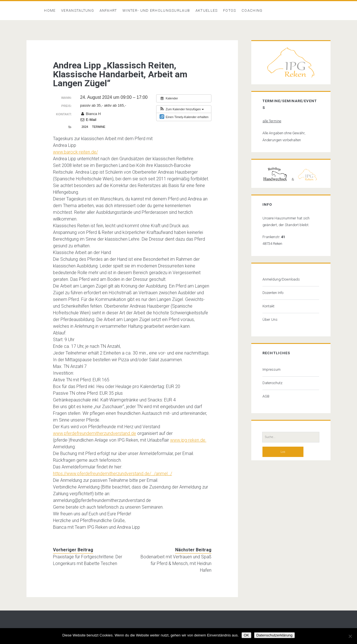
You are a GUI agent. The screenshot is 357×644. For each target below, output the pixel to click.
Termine (99, 127)
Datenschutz (272, 383)
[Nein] (350, 636)
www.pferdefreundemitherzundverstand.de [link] (95, 433)
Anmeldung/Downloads (281, 279)
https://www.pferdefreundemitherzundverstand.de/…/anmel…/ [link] (113, 474)
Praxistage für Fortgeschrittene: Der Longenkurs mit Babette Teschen (88, 560)
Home (50, 10)
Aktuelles (207, 10)
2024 (85, 127)
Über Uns (270, 319)
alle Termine (272, 121)
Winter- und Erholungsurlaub (156, 10)
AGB (266, 396)
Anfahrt (108, 10)
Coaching (252, 10)
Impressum (272, 369)
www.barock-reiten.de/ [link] (75, 152)
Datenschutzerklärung (274, 635)
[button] (182, 109)
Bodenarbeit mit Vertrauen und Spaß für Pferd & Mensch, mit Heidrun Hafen (176, 563)
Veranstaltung (78, 10)
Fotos (230, 10)
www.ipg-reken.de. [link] (188, 440)
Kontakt (268, 306)
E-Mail (88, 120)
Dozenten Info (273, 293)
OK (246, 635)
